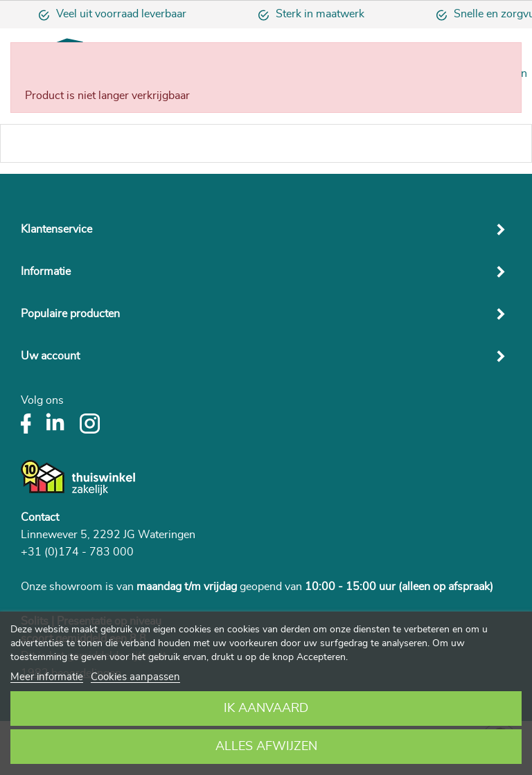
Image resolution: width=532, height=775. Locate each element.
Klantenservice (56, 229)
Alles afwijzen (266, 747)
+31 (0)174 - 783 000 (77, 552)
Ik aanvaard (266, 709)
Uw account (50, 356)
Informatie (46, 271)
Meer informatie (47, 677)
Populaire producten (70, 314)
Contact (40, 517)
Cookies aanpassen (135, 677)
